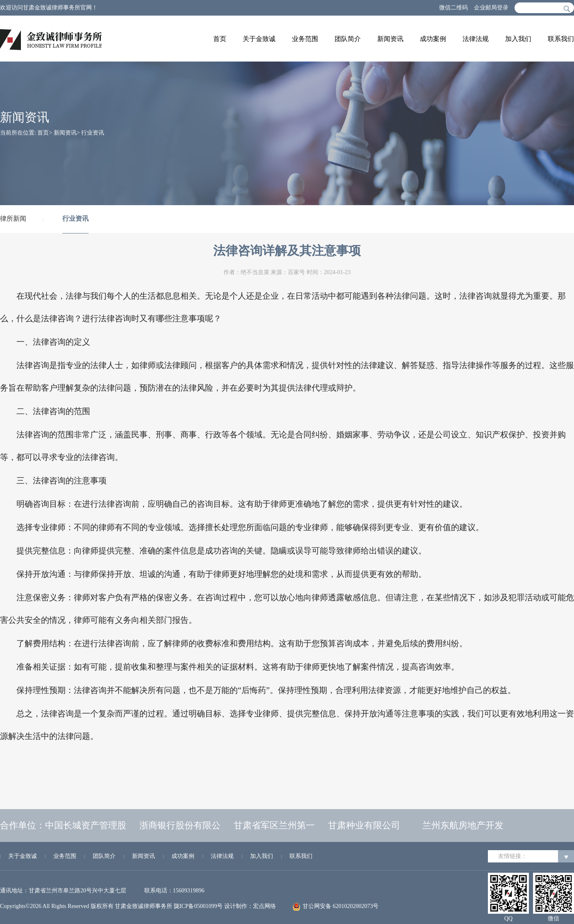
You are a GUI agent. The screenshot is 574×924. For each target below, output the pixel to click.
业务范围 (305, 39)
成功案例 (433, 39)
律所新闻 (13, 218)
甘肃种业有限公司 (364, 825)
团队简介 (348, 39)
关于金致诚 (259, 39)
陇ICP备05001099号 (198, 906)
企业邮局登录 (491, 8)
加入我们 (518, 39)
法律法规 (476, 39)
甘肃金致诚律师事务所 (143, 906)
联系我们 (561, 39)
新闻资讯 (390, 39)
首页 (220, 39)
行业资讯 (93, 133)
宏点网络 (264, 906)
